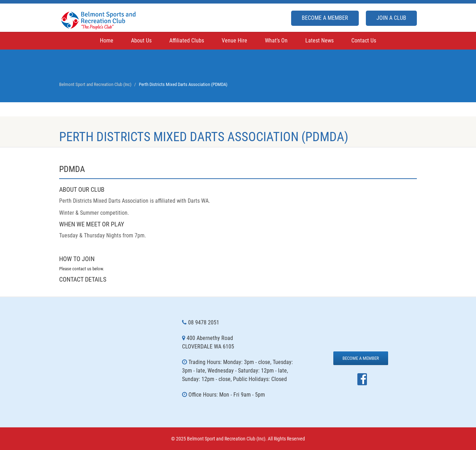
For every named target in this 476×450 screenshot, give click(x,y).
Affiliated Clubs (187, 41)
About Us (141, 41)
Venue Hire (234, 41)
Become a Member (325, 18)
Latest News (319, 41)
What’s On (276, 41)
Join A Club (391, 18)
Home (107, 41)
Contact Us (364, 41)
